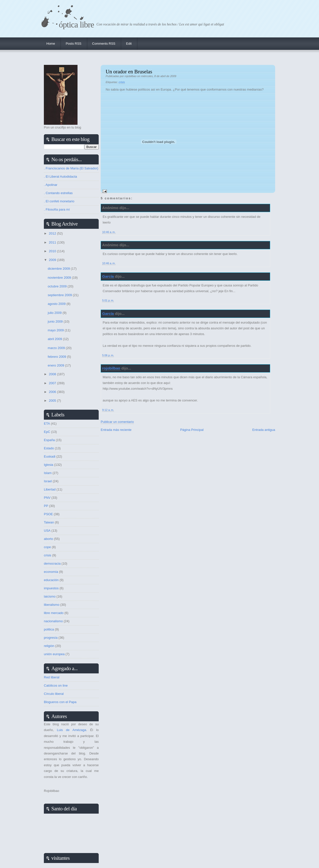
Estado (49, 448)
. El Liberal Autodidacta (60, 177)
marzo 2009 (57, 348)
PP (46, 506)
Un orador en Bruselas (129, 71)
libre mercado (54, 613)
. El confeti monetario (59, 201)
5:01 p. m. (108, 300)
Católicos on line (56, 685)
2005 (53, 401)
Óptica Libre (76, 25)
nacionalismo (53, 621)
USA (47, 531)
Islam (48, 473)
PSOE (48, 514)
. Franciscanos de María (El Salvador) (71, 168)
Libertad (50, 489)
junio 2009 (56, 321)
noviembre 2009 (60, 278)
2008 (53, 374)
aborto (48, 539)
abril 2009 (55, 339)
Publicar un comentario (117, 422)
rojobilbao (111, 368)
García (108, 276)
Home (51, 44)
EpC (47, 432)
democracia (52, 563)
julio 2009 (55, 313)
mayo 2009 (56, 330)
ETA (47, 424)
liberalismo (52, 605)
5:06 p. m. (108, 355)
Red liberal (52, 677)
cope (47, 547)
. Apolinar (51, 185)
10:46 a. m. (109, 232)
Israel (48, 481)
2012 (53, 233)
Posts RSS (74, 44)
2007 (53, 383)
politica (49, 629)
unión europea (54, 654)
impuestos (51, 588)
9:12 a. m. (108, 410)
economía (51, 572)
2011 (53, 242)
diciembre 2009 (59, 269)
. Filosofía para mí (57, 209)
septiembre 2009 (60, 295)
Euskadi (50, 456)
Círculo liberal (54, 694)
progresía (51, 638)
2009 (53, 260)
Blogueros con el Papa (60, 702)
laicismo (50, 596)
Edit (129, 44)
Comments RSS (104, 44)
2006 (53, 392)
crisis (122, 82)
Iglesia (49, 465)
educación (51, 580)
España (49, 440)
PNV (47, 498)
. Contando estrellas (58, 193)
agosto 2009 (57, 304)
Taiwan (49, 522)
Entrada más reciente (116, 430)
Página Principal (192, 430)
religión (49, 646)
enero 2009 (56, 365)
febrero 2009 (57, 357)
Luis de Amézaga (71, 730)
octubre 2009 (58, 286)
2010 (53, 251)
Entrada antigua (264, 430)
